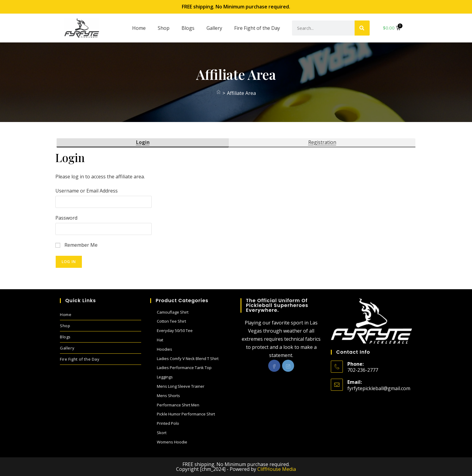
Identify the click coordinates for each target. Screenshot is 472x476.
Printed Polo (168, 423)
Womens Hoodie (172, 442)
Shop (164, 28)
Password (66, 218)
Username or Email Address (87, 191)
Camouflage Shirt (173, 312)
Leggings (165, 377)
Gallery (214, 28)
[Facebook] (274, 366)
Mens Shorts (168, 396)
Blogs (188, 28)
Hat (160, 340)
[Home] (219, 93)
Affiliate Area (241, 93)
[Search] (362, 28)
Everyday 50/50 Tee (175, 330)
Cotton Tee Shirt (171, 321)
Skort (162, 433)
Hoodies (165, 349)
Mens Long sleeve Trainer (181, 386)
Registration (322, 142)
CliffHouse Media (277, 469)
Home (139, 28)
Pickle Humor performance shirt (186, 414)
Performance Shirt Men (178, 405)
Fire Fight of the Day (257, 28)
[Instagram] (288, 366)
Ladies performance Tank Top (184, 368)
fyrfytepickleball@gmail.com (379, 388)
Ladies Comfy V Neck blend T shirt (188, 359)
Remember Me (76, 245)
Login (143, 142)
